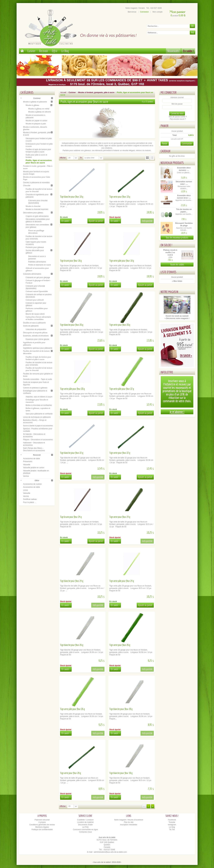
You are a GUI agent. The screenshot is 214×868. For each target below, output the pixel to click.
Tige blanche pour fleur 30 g (121, 773)
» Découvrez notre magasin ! (177, 318)
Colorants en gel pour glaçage (38, 277)
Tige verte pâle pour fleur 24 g (122, 581)
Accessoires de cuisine (32, 484)
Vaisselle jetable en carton (34, 468)
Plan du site (129, 822)
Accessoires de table (32, 458)
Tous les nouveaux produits (177, 238)
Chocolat (27, 186)
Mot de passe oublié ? (178, 117)
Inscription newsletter (129, 825)
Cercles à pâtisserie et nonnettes (36, 183)
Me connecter (169, 92)
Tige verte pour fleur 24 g (120, 517)
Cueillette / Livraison (85, 820)
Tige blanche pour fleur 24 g (72, 581)
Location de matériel (85, 822)
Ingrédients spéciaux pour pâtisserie (38, 348)
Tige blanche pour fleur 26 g (72, 645)
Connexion (144, 12)
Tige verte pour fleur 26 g (120, 645)
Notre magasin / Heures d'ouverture (129, 820)
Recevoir (44, 51)
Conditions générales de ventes (42, 825)
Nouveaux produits (172, 163)
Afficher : (63, 158)
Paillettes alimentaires (37, 262)
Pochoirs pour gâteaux (35, 247)
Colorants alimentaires (32, 274)
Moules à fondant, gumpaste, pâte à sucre (96, 92)
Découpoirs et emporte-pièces (35, 333)
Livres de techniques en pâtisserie (37, 417)
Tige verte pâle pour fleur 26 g (72, 709)
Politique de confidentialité (42, 830)
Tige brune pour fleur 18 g (71, 261)
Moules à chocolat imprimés (37, 209)
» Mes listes (177, 281)
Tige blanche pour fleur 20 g (72, 325)
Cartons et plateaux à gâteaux (35, 388)
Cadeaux (165, 151)
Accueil (63, 92)
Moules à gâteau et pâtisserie (35, 102)
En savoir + (66, 221)
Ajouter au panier (96, 221)
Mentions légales (42, 827)
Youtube (172, 822)
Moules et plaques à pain (36, 124)
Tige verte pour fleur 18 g (120, 197)
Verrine (26, 476)
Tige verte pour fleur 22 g (120, 453)
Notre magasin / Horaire (135, 8)
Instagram (172, 825)
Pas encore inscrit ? (178, 119)
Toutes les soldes (177, 264)
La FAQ (85, 827)
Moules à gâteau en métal (39, 109)
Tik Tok (172, 830)
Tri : (81, 158)
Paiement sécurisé (42, 820)
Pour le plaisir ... (30, 502)
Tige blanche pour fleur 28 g (121, 709)
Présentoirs (28, 462)
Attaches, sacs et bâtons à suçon (39, 397)
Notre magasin (169, 292)
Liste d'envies (169, 272)
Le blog (172, 827)
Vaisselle (27, 465)
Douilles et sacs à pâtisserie (34, 323)
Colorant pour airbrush (35, 300)
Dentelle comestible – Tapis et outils (38, 379)
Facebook (172, 820)
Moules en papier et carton (37, 121)
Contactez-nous (85, 832)
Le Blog (65, 51)
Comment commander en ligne (85, 830)
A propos (42, 822)
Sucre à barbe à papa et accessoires (38, 426)
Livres (26, 490)
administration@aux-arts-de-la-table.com (110, 852)
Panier (165, 126)
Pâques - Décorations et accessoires (38, 440)
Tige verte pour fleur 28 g (70, 773)
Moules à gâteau (32, 105)
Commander (187, 144)
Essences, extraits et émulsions (36, 336)
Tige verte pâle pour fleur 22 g (122, 389)
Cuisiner (31, 51)
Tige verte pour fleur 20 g (120, 325)
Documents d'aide (85, 825)
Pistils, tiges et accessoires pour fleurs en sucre (39, 161)
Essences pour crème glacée (37, 339)
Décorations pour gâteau (33, 213)
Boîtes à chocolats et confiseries (39, 405)
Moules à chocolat (33, 206)
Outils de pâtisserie (31, 326)
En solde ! (188, 51)
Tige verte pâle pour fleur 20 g (72, 389)
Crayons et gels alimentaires (37, 216)
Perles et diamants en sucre (40, 265)
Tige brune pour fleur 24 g (71, 517)
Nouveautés (173, 51)
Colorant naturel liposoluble (37, 291)
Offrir (55, 51)
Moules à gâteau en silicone (40, 112)
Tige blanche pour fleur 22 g (72, 453)
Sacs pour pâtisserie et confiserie (39, 414)
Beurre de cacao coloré (35, 314)
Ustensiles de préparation (36, 329)
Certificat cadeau (30, 499)
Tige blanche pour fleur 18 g (72, 197)
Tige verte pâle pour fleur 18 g (122, 261)
